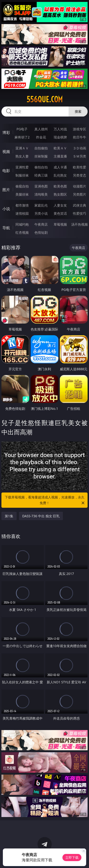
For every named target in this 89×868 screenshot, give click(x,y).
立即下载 (72, 857)
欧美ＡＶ (60, 148)
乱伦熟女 (60, 175)
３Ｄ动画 (80, 148)
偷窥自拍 (22, 186)
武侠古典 (80, 205)
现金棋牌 (60, 137)
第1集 (9, 516)
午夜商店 (41, 224)
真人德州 (41, 129)
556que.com (45, 99)
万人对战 (60, 129)
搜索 (78, 111)
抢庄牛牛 (80, 137)
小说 (6, 209)
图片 (6, 190)
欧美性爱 (80, 167)
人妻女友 (60, 205)
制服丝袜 (22, 175)
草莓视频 (60, 224)
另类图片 (80, 194)
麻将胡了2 (22, 137)
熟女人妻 (22, 156)
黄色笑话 (60, 213)
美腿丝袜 (22, 194)
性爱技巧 (80, 213)
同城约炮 (22, 224)
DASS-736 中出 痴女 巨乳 (41, 516)
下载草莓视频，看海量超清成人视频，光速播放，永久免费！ (45, 500)
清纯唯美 (41, 194)
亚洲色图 (41, 186)
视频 (6, 152)
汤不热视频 (80, 224)
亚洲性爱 (22, 167)
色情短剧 (41, 232)
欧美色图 (60, 186)
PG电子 (22, 129)
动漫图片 (80, 186)
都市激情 (22, 205)
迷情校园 (22, 213)
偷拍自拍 (41, 167)
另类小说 (41, 213)
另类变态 (80, 175)
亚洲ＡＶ (22, 148)
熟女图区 (60, 194)
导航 (6, 228)
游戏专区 (80, 129)
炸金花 (41, 137)
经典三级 (41, 175)
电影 (6, 171)
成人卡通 (60, 167)
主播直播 (60, 156)
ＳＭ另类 (80, 156)
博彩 (6, 132)
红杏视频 (22, 232)
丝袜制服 (41, 156)
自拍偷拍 (41, 148)
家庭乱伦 (41, 205)
